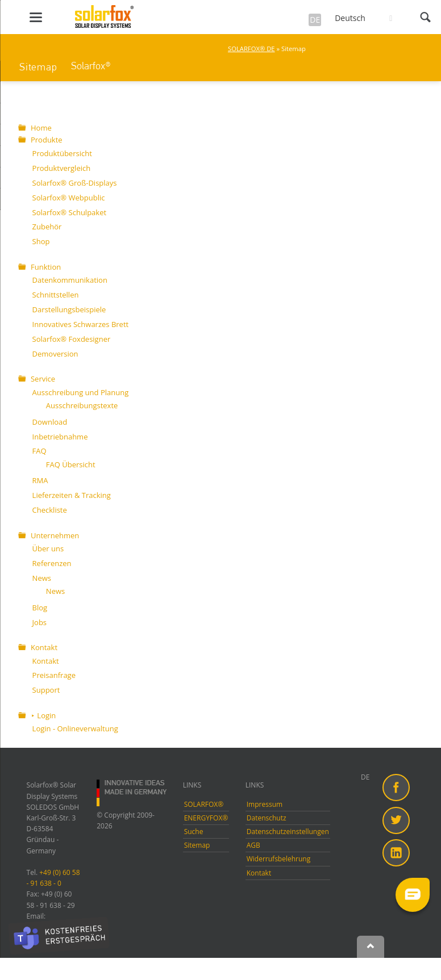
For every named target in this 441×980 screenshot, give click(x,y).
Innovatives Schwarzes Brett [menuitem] (81, 324)
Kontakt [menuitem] (44, 647)
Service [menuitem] (43, 379)
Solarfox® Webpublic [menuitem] (69, 198)
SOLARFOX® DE (251, 49)
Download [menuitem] (50, 422)
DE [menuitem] (365, 777)
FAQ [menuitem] (39, 451)
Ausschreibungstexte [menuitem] (82, 405)
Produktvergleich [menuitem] (62, 168)
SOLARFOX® (204, 804)
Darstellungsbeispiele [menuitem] (69, 309)
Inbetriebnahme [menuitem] (60, 437)
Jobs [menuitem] (39, 622)
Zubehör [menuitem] (47, 227)
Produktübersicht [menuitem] (62, 153)
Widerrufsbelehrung (278, 859)
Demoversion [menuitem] (55, 354)
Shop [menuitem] (41, 241)
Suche (194, 832)
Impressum (265, 804)
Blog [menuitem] (40, 608)
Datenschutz (267, 818)
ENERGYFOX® (206, 818)
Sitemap (38, 67)
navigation (36, 17)
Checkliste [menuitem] (50, 510)
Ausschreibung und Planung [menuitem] (81, 392)
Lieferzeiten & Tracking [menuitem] (72, 495)
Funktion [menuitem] (46, 267)
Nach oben (371, 947)
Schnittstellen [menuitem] (56, 295)
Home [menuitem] (41, 128)
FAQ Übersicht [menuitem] (71, 464)
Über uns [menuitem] (48, 548)
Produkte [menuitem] (47, 140)
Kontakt (259, 873)
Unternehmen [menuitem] (55, 535)
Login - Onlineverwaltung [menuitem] (75, 728)
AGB (253, 845)
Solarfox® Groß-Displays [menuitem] (75, 183)
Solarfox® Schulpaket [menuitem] (69, 212)
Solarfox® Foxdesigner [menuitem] (72, 339)
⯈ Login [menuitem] (43, 715)
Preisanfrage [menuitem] (54, 675)
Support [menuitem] (46, 690)
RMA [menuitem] (40, 480)
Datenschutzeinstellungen (288, 832)
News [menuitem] (42, 578)
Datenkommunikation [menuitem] (70, 280)
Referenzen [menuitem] (52, 563)
